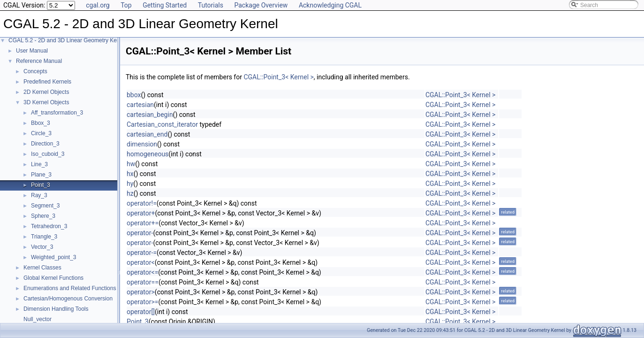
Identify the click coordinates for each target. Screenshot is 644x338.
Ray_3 (39, 195)
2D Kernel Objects (46, 92)
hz (130, 193)
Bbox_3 (41, 123)
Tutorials (211, 5)
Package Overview (261, 5)
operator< (141, 262)
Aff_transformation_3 (57, 113)
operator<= (142, 272)
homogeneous (148, 154)
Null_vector (38, 319)
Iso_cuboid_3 (48, 154)
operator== (143, 282)
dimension (142, 144)
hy (130, 184)
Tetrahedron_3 (49, 226)
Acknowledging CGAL (330, 5)
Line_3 (39, 164)
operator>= (143, 302)
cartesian (140, 105)
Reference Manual (39, 61)
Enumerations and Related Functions (70, 288)
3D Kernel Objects (46, 102)
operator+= (143, 223)
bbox (134, 95)
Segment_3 (45, 206)
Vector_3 (42, 247)
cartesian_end (147, 134)
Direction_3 (45, 144)
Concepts (35, 71)
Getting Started (165, 5)
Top (126, 5)
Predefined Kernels (47, 82)
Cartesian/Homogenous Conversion (68, 299)
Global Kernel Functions (53, 278)
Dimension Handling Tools (56, 309)
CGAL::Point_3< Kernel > (278, 77)
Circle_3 (41, 133)
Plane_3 (41, 175)
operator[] (141, 312)
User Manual (32, 51)
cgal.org (98, 5)
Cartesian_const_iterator (162, 124)
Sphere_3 (43, 216)
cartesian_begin (150, 115)
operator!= (142, 203)
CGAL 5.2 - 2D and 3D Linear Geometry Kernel (67, 40)
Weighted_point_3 (54, 257)
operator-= (142, 253)
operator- (140, 233)
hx (130, 174)
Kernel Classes (42, 268)
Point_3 (41, 185)
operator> (141, 292)
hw (131, 164)
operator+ (141, 213)
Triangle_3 (44, 237)
